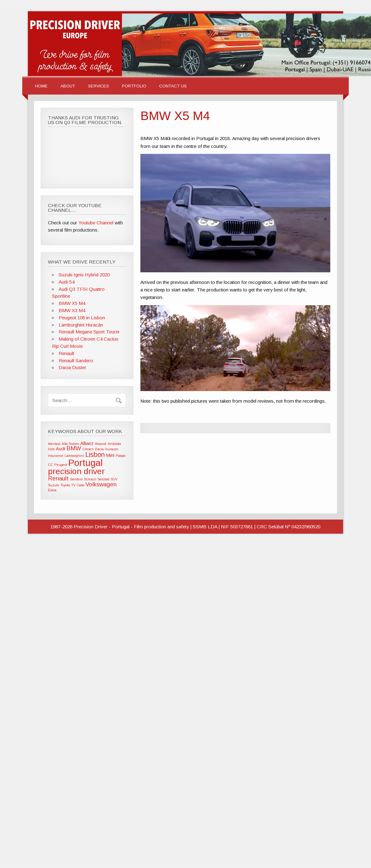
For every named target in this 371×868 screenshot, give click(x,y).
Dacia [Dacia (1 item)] (99, 449)
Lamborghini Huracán (81, 325)
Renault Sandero (76, 361)
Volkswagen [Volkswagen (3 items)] (101, 484)
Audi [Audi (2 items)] (60, 449)
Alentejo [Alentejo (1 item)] (54, 444)
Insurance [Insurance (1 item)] (56, 456)
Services (99, 86)
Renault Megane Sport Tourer (89, 332)
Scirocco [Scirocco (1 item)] (90, 479)
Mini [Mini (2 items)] (110, 455)
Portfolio (134, 86)
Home (41, 86)
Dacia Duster (72, 367)
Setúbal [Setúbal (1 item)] (103, 479)
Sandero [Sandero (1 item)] (76, 479)
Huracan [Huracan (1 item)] (112, 449)
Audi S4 (67, 282)
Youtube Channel (96, 223)
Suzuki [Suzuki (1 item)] (54, 485)
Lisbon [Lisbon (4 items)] (95, 455)
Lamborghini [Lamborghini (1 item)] (74, 456)
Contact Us (173, 86)
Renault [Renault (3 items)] (58, 478)
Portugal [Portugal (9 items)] (86, 463)
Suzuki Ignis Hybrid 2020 (84, 275)
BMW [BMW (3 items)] (74, 448)
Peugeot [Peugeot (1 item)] (61, 465)
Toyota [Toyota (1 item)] (65, 485)
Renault (66, 353)
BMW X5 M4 (72, 303)
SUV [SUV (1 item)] (114, 479)
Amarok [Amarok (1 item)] (101, 444)
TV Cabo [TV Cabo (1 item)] (78, 485)
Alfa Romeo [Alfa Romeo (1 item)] (70, 444)
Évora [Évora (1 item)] (52, 490)
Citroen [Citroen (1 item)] (88, 449)
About (68, 86)
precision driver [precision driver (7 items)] (76, 471)
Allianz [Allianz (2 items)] (87, 443)
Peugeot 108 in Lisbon (82, 318)
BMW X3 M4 (72, 310)
